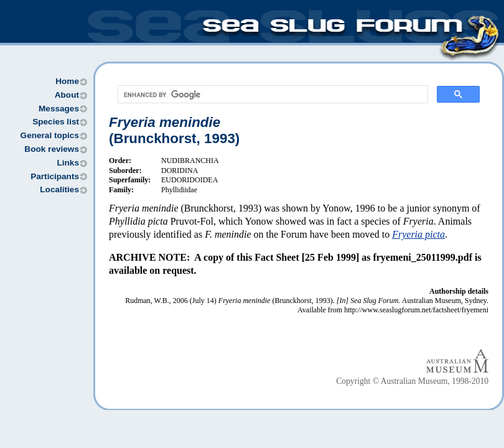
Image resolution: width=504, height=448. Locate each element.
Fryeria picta (418, 234)
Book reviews (52, 149)
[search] (272, 95)
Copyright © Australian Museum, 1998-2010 (412, 381)
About (67, 95)
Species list (56, 122)
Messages (59, 109)
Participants (55, 176)
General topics (50, 135)
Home (67, 81)
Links (68, 163)
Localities (59, 189)
